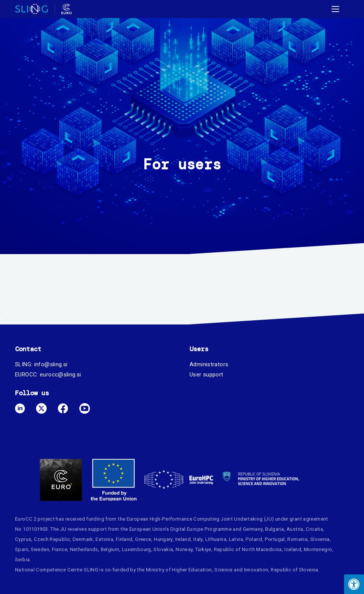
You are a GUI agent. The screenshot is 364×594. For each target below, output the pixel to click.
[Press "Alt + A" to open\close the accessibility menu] (354, 584)
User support (206, 375)
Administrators (209, 364)
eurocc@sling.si (61, 375)
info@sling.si (51, 364)
